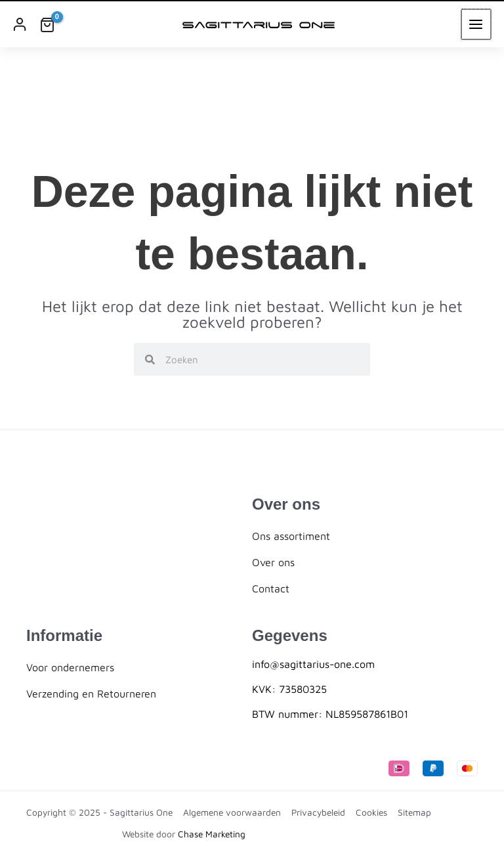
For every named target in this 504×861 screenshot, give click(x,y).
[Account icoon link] (20, 24)
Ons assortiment (291, 536)
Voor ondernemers (70, 667)
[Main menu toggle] (477, 24)
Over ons (273, 562)
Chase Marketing (212, 834)
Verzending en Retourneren (91, 694)
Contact (271, 588)
